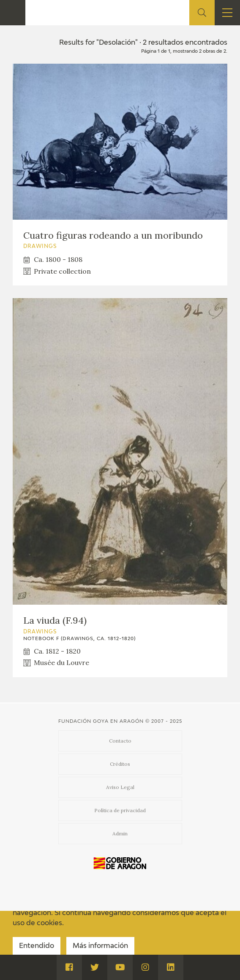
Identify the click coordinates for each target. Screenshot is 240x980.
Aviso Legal (120, 787)
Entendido (37, 946)
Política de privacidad (120, 810)
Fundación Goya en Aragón (101, 721)
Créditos (120, 764)
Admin (120, 833)
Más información (100, 946)
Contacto (120, 741)
